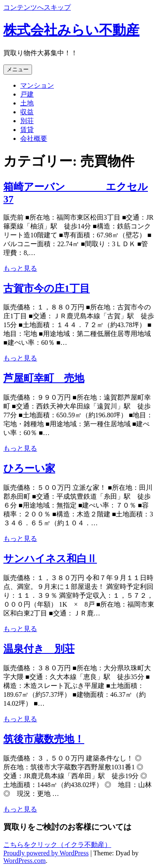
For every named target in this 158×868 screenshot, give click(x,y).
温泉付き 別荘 (39, 649)
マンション (37, 85)
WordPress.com (24, 861)
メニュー (18, 69)
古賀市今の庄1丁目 (47, 288)
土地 (27, 103)
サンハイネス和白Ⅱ (50, 559)
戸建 (27, 94)
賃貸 (27, 130)
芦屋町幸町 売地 (44, 378)
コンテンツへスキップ (37, 7)
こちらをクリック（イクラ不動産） (57, 845)
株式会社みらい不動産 (71, 30)
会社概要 (34, 138)
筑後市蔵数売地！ (44, 739)
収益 (27, 112)
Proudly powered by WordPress (46, 853)
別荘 (27, 121)
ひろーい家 (29, 468)
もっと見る (20, 268)
